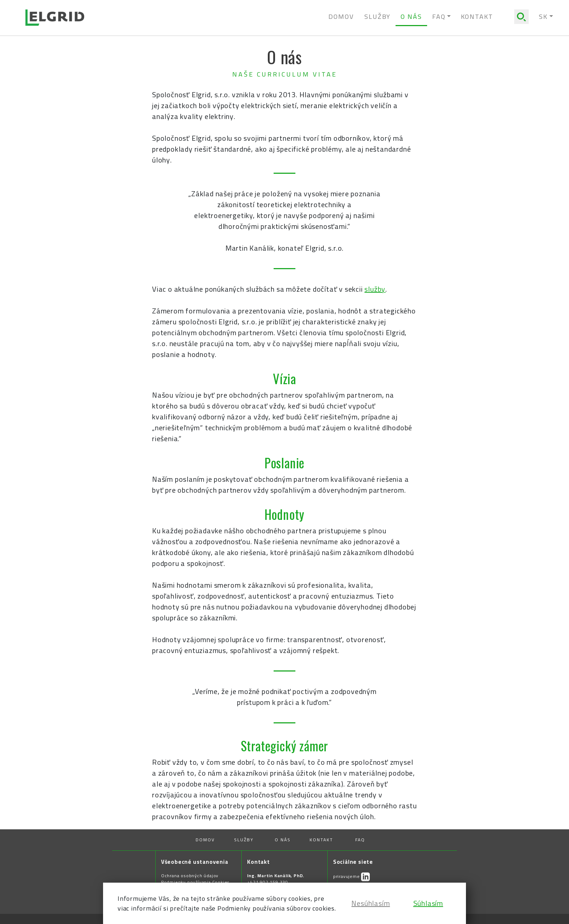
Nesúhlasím (371, 903)
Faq (439, 17)
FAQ (360, 840)
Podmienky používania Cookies (195, 882)
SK (543, 17)
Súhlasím (428, 903)
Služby (377, 17)
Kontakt (477, 17)
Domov (341, 17)
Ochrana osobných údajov (190, 876)
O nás (411, 17)
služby (375, 289)
